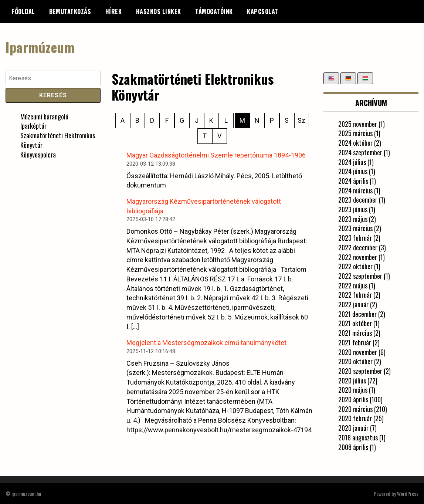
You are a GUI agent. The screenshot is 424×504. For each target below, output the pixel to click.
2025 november (358, 124)
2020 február (355, 418)
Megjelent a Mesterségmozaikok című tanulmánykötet (206, 343)
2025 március (355, 133)
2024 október (355, 143)
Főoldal (23, 11)
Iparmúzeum (40, 47)
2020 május (353, 390)
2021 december (357, 314)
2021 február (355, 342)
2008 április (353, 447)
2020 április (353, 399)
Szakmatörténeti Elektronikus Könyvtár (58, 140)
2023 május (353, 219)
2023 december (358, 200)
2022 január (353, 304)
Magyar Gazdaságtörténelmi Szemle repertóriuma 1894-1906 (216, 155)
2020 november (358, 352)
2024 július (352, 162)
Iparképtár (33, 126)
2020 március (355, 409)
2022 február (355, 295)
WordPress (408, 493)
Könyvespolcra (38, 155)
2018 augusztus (358, 437)
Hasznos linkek (159, 11)
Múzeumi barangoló (44, 116)
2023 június (353, 209)
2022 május (353, 285)
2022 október (355, 266)
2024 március (355, 190)
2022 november (358, 257)
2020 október (355, 361)
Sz (301, 120)
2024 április (353, 181)
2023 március (355, 228)
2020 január (353, 428)
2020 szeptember (360, 371)
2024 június (353, 171)
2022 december (358, 247)
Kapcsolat (263, 11)
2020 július (352, 380)
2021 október (355, 323)
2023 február (355, 238)
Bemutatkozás (70, 11)
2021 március (355, 333)
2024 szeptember (360, 152)
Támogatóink (214, 11)
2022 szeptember (360, 276)
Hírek (114, 11)
